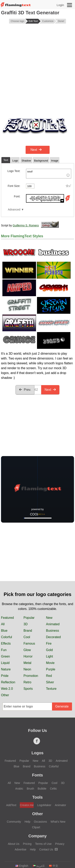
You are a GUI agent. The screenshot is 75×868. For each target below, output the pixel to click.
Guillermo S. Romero (26, 225)
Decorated (53, 637)
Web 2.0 (7, 689)
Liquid (5, 663)
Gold (49, 650)
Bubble (42, 789)
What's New (58, 822)
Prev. (25, 390)
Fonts (37, 775)
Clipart (36, 827)
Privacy (60, 844)
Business (52, 631)
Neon (27, 669)
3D (26, 624)
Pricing (27, 844)
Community (14, 822)
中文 (53, 866)
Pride (5, 676)
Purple (51, 669)
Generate (62, 706)
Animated (53, 624)
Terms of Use (43, 844)
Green (5, 656)
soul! (49, 174)
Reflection (8, 682)
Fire (49, 643)
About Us (14, 844)
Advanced (14, 210)
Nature (6, 669)
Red (49, 676)
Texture (51, 689)
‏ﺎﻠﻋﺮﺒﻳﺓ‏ (38, 866)
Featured (7, 618)
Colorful (6, 637)
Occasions (40, 822)
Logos (38, 753)
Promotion (31, 676)
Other (5, 695)
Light (49, 656)
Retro (27, 682)
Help (27, 822)
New (49, 618)
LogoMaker (44, 805)
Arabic (19, 789)
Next (36, 150)
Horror (28, 656)
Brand (28, 631)
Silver (50, 682)
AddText (11, 805)
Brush (30, 789)
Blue (4, 631)
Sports (28, 689)
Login (60, 5)
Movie (50, 663)
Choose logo (17, 21)
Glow (27, 650)
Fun (4, 650)
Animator (60, 805)
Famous (29, 643)
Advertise (20, 849)
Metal (27, 663)
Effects (6, 643)
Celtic (53, 789)
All (3, 624)
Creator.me (27, 805)
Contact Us (48, 849)
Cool (27, 637)
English (22, 866)
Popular (29, 618)
